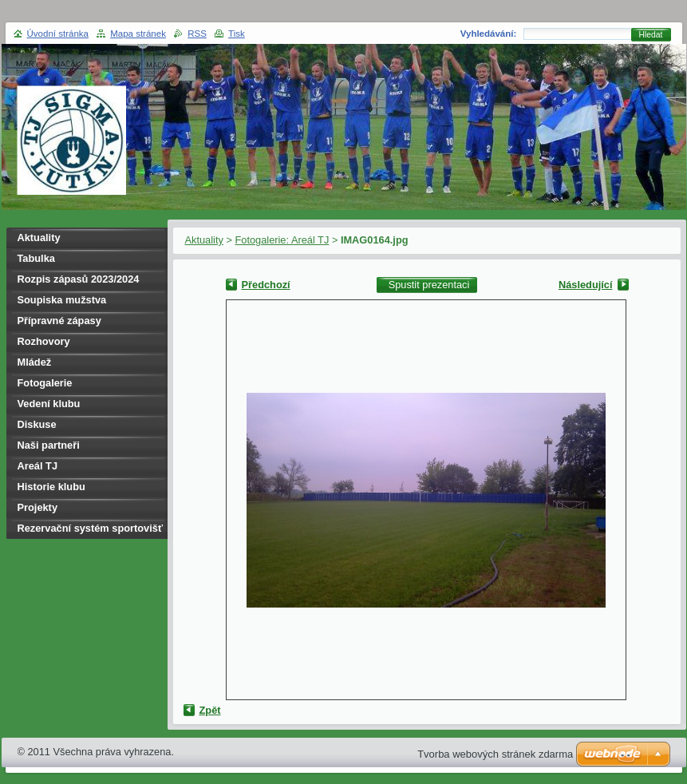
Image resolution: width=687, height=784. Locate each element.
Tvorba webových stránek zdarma (495, 754)
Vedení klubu (49, 404)
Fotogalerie (45, 383)
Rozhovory (44, 341)
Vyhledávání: (489, 34)
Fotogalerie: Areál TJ (282, 240)
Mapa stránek (138, 34)
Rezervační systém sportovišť (91, 528)
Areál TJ (38, 466)
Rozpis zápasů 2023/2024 (79, 279)
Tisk (237, 34)
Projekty (38, 507)
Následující (586, 285)
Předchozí (266, 285)
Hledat (651, 35)
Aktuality (204, 240)
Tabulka (36, 258)
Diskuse (37, 424)
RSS (197, 34)
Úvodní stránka (58, 34)
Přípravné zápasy (59, 321)
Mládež (35, 362)
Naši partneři (49, 445)
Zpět (210, 710)
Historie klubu (51, 487)
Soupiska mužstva (62, 300)
